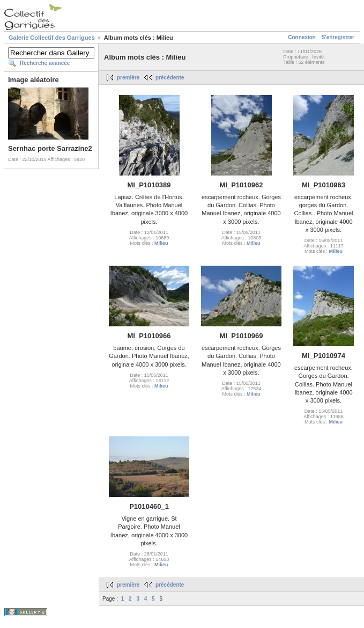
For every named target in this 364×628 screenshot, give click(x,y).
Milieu (161, 243)
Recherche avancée (45, 63)
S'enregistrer (338, 37)
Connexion (302, 37)
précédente (170, 78)
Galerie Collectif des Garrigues (52, 38)
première (128, 78)
